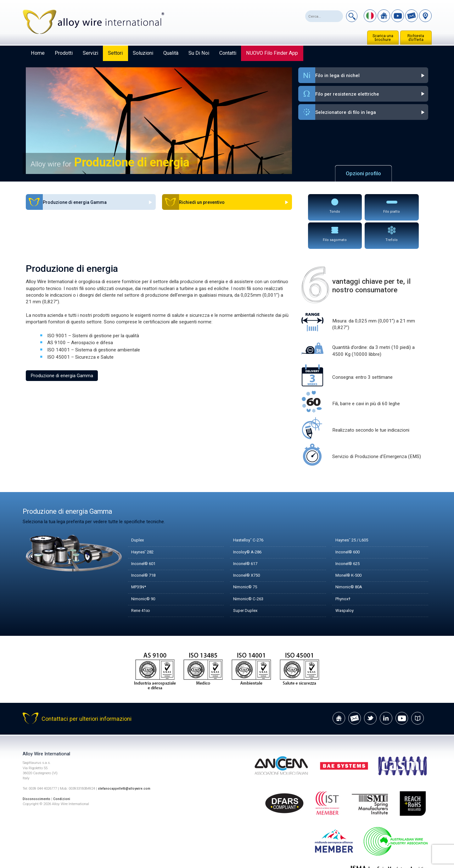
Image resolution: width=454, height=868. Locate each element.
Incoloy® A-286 (250, 522)
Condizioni (66, 769)
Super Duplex (247, 581)
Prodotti (64, 53)
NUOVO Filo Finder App (272, 53)
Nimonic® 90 (145, 569)
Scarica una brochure (383, 38)
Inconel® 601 (146, 534)
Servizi (90, 53)
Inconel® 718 (146, 546)
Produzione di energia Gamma (62, 345)
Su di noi (199, 53)
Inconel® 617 (247, 534)
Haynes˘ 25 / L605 (355, 511)
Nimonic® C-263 (251, 569)
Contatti (228, 53)
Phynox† (345, 569)
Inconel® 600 (350, 522)
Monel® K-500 (351, 546)
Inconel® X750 (249, 546)
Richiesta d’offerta (416, 38)
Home (38, 53)
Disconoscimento (38, 769)
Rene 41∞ (143, 581)
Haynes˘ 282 (145, 522)
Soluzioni (143, 53)
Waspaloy (345, 581)
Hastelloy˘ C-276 (251, 511)
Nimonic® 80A (351, 557)
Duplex (138, 511)
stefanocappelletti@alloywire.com (127, 759)
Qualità (171, 53)
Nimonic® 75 (247, 557)
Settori (115, 53)
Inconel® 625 (350, 534)
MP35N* (140, 557)
